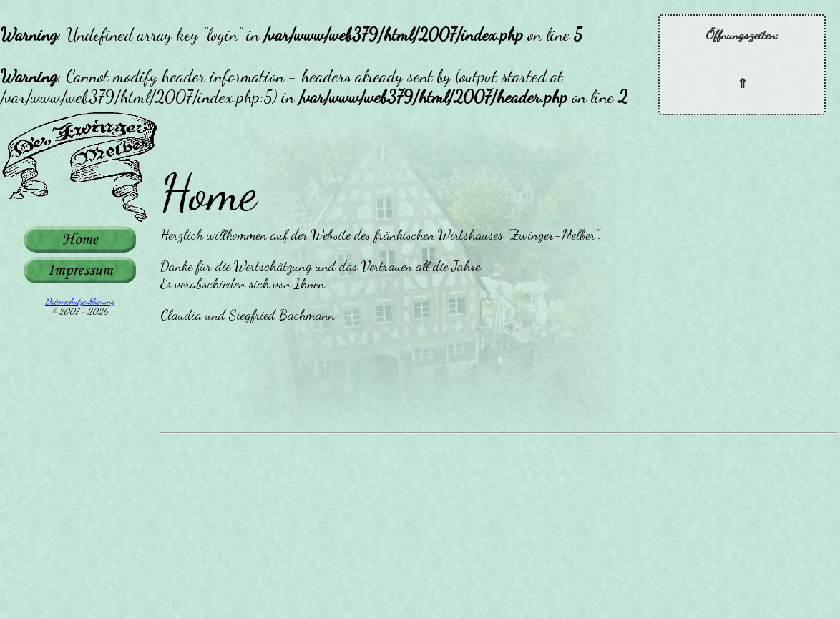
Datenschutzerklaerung (80, 301)
